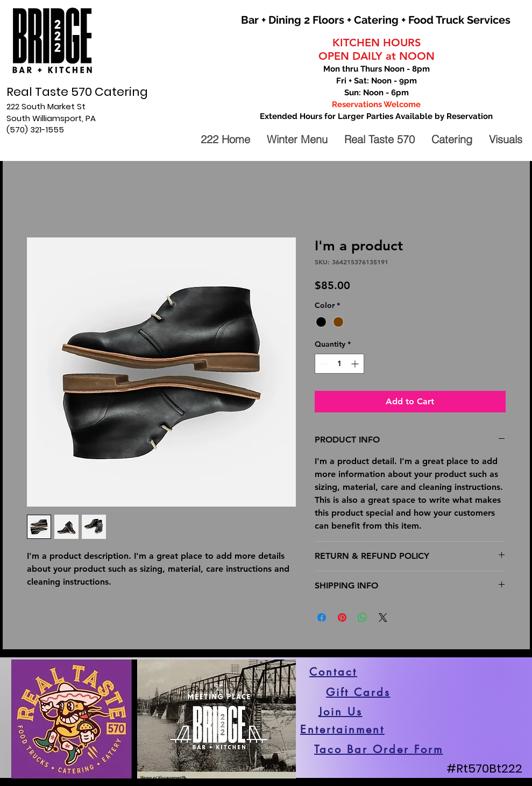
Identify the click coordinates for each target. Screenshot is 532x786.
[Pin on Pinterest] (342, 617)
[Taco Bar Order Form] (379, 749)
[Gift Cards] (358, 692)
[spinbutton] (339, 364)
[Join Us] (341, 712)
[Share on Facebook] (322, 617)
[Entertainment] (343, 729)
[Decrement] (323, 364)
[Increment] (356, 364)
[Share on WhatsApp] (363, 617)
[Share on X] (383, 617)
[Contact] (334, 672)
